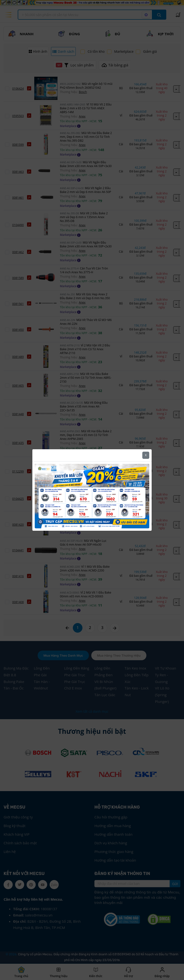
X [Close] (146, 454)
